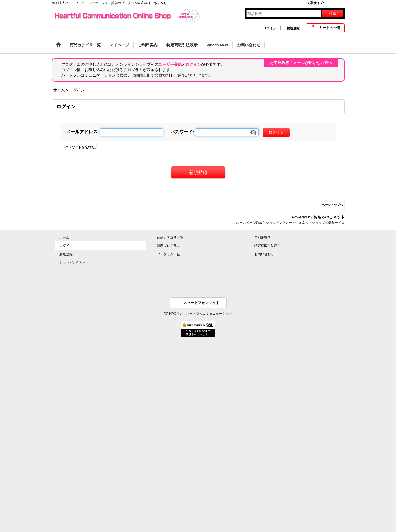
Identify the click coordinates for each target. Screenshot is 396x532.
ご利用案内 (263, 237)
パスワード (182, 132)
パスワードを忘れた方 (82, 147)
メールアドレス (82, 132)
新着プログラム (168, 246)
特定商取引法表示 (267, 246)
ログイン (270, 28)
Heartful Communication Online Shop (126, 16)
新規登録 (293, 28)
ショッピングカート (74, 262)
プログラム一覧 (168, 254)
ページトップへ (332, 205)
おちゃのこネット (329, 217)
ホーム (64, 237)
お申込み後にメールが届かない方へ (301, 63)
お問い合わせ (264, 254)
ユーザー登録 (170, 64)
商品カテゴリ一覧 (170, 237)
